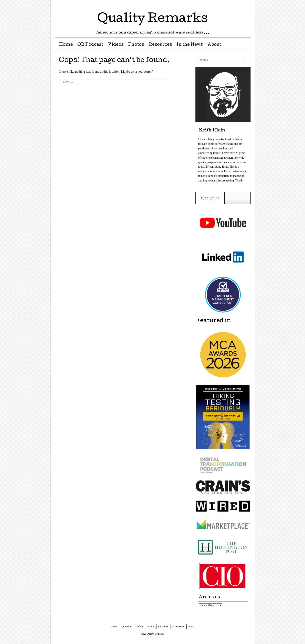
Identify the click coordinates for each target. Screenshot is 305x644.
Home (66, 45)
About (214, 45)
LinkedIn (240, 5)
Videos (116, 45)
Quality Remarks (152, 19)
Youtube (247, 5)
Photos (136, 45)
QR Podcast (90, 45)
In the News (190, 45)
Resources (160, 45)
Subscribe (238, 198)
